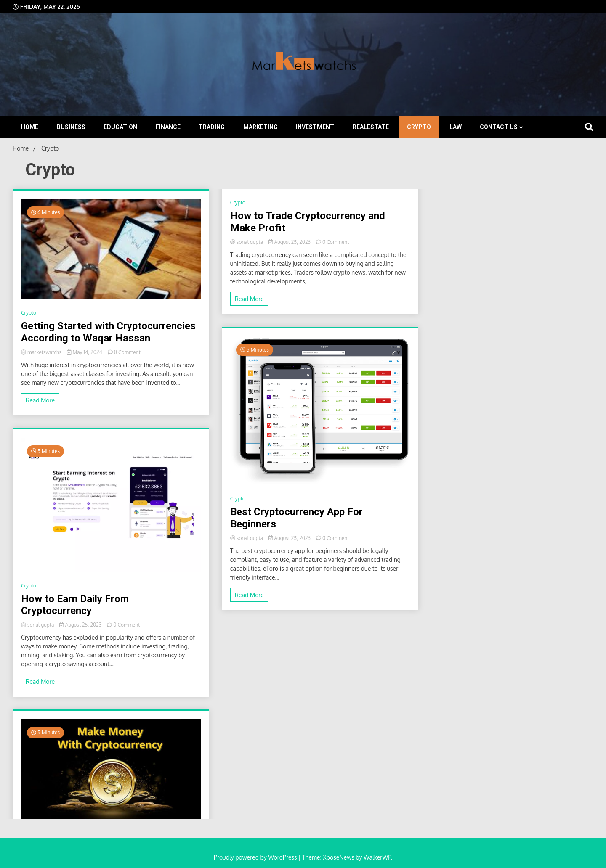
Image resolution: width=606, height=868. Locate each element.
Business (71, 127)
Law (456, 127)
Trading (212, 127)
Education (120, 127)
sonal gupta (38, 625)
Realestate (371, 127)
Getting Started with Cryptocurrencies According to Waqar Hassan (108, 332)
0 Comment (127, 352)
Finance (168, 127)
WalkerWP (377, 857)
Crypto (419, 127)
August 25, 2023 (81, 625)
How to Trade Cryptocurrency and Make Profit (308, 222)
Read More (40, 400)
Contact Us (499, 127)
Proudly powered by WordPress (256, 857)
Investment (315, 127)
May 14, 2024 (85, 352)
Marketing (260, 127)
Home (30, 127)
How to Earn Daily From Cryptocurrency (75, 605)
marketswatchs (42, 352)
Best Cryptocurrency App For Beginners (296, 518)
